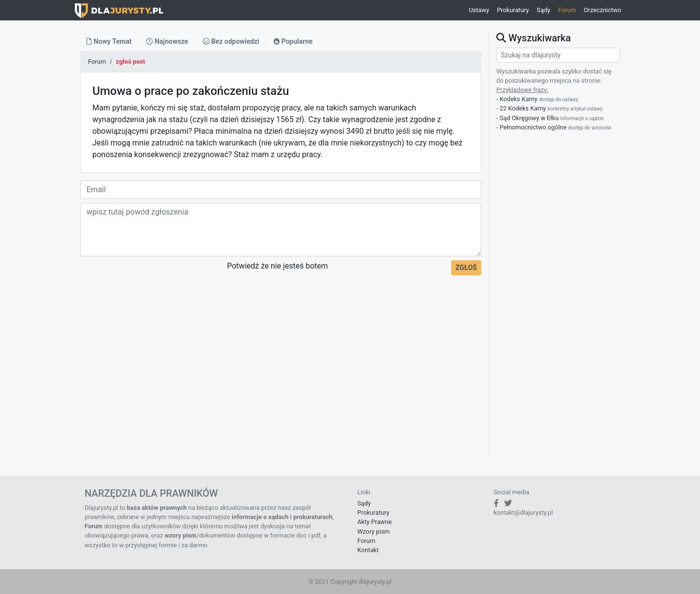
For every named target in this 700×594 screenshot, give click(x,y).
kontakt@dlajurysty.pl (524, 513)
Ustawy (479, 10)
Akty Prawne (375, 522)
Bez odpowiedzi (231, 41)
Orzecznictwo (603, 10)
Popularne (293, 41)
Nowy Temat (109, 41)
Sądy (543, 10)
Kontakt (368, 550)
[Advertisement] (281, 384)
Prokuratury (513, 10)
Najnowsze (167, 41)
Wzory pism (374, 531)
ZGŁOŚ (466, 268)
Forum (567, 10)
